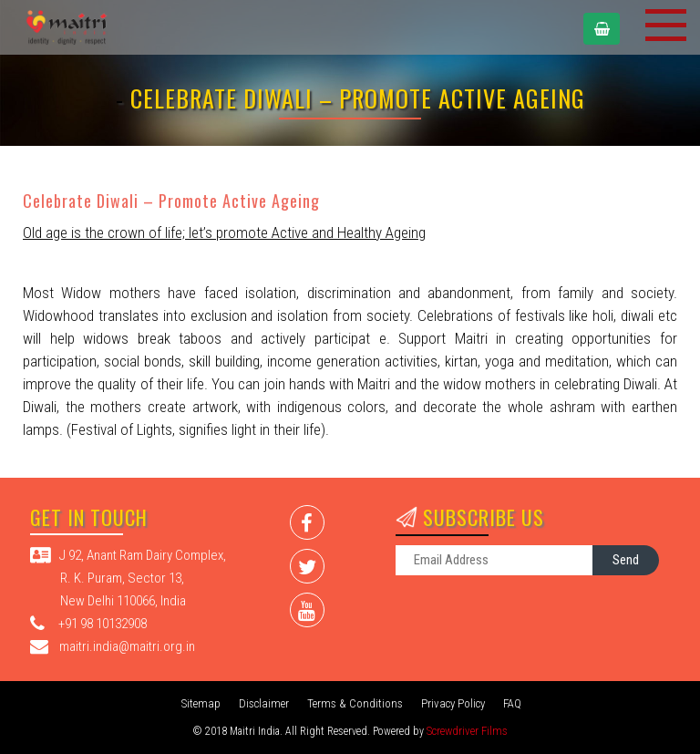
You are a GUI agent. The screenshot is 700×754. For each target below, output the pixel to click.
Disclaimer (264, 703)
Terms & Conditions (355, 703)
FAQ (512, 703)
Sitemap (201, 703)
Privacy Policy (453, 703)
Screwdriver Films (467, 731)
